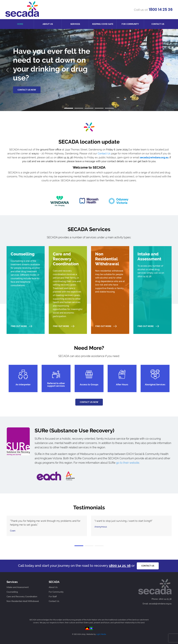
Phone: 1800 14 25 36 (162, 599)
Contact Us (158, 24)
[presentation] (8, 70)
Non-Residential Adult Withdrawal (23, 601)
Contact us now (89, 402)
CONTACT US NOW (27, 90)
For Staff (53, 597)
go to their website (128, 463)
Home (20, 24)
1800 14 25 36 (161, 10)
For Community (130, 24)
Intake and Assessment (18, 587)
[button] (69, 108)
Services (75, 24)
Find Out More (21, 326)
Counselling (12, 592)
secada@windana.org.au (154, 157)
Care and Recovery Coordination (22, 597)
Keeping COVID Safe (103, 24)
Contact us (148, 566)
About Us (48, 24)
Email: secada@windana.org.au (157, 604)
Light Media (101, 634)
